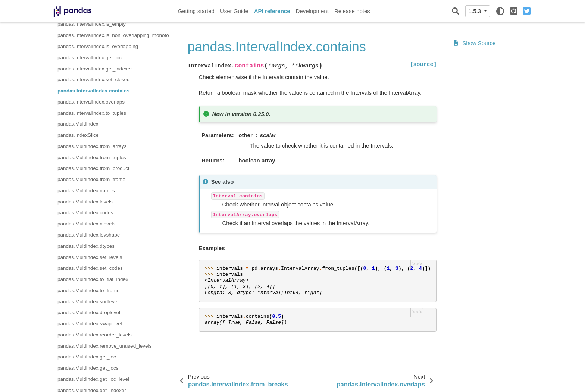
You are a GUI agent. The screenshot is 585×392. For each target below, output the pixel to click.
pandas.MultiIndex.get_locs (88, 368)
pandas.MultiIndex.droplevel (89, 312)
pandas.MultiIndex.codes (85, 213)
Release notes (352, 11)
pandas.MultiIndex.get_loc (87, 357)
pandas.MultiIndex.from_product (93, 168)
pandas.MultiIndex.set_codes (90, 268)
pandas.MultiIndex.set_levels (90, 257)
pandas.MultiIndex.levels (85, 202)
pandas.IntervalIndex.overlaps (91, 102)
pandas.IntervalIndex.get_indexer (95, 69)
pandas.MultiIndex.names (86, 191)
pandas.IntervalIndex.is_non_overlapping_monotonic (113, 35)
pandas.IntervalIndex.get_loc (90, 58)
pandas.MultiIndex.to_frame (89, 290)
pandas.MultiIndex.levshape (89, 235)
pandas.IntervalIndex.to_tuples (92, 113)
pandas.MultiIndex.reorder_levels (95, 335)
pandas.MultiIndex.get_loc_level (93, 379)
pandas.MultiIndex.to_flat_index (93, 279)
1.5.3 (476, 11)
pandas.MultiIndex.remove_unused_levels (104, 346)
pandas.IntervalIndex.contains (94, 91)
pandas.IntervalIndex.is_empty (92, 24)
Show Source (475, 43)
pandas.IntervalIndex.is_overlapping (98, 46)
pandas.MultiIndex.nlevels (86, 224)
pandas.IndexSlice (78, 135)
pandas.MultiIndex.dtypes (86, 246)
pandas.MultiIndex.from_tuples (92, 157)
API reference (272, 11)
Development (312, 11)
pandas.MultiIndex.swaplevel (90, 324)
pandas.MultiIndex (78, 124)
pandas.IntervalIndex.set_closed (94, 80)
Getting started (196, 11)
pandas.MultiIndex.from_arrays (92, 146)
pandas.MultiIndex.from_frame (91, 179)
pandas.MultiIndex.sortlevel (88, 302)
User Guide (234, 11)
